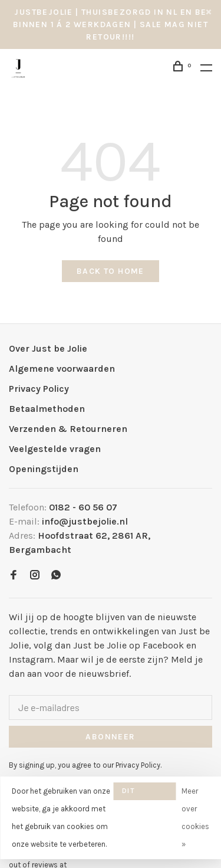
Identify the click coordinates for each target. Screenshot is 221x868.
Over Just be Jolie (48, 348)
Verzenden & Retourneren (68, 429)
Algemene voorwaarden (62, 369)
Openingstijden (44, 469)
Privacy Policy (39, 389)
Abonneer (110, 737)
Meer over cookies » (195, 818)
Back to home (111, 271)
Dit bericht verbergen (144, 793)
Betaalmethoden (47, 409)
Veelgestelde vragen (55, 449)
